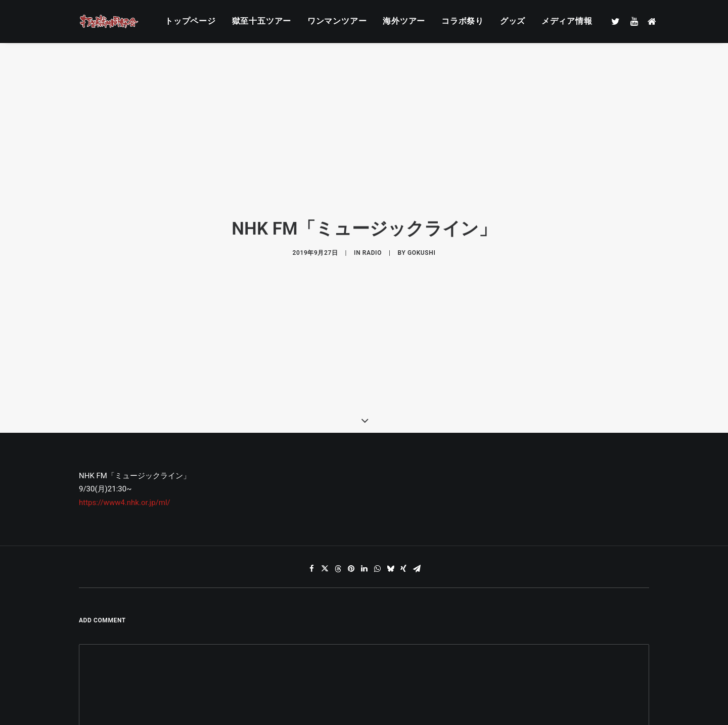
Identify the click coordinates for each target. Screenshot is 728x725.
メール (290, 689)
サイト (480, 689)
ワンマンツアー (337, 21)
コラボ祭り (463, 21)
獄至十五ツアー (262, 21)
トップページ (190, 21)
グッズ (513, 21)
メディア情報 (567, 21)
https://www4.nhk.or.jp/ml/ (125, 443)
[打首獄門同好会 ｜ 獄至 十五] (109, 21)
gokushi (421, 223)
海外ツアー (404, 21)
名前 (91, 689)
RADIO (372, 223)
